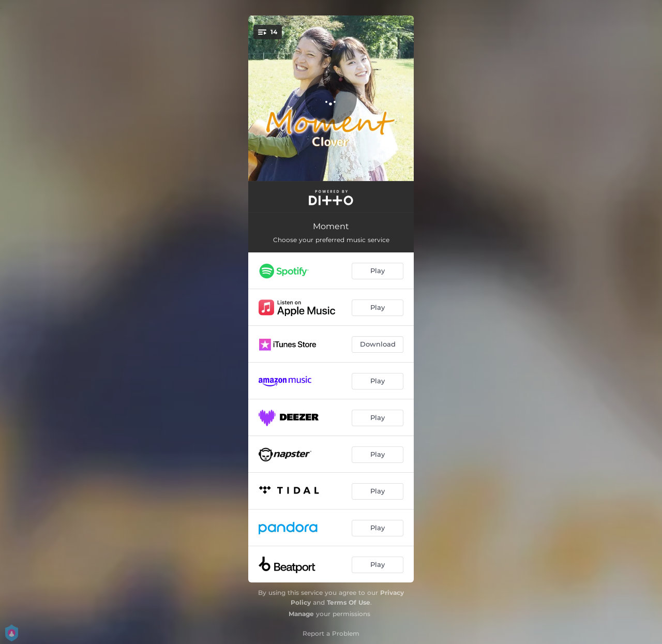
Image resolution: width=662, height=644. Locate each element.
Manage (301, 614)
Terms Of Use (349, 602)
